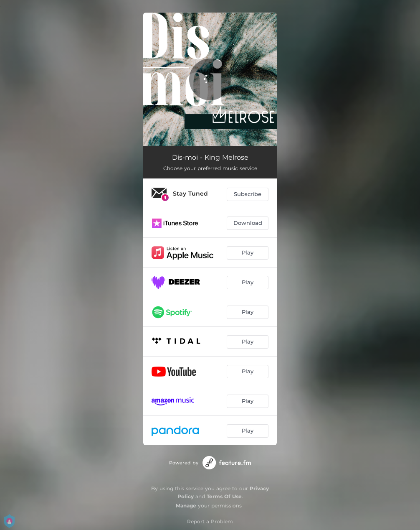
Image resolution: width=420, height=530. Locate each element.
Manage (186, 506)
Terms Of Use (224, 496)
